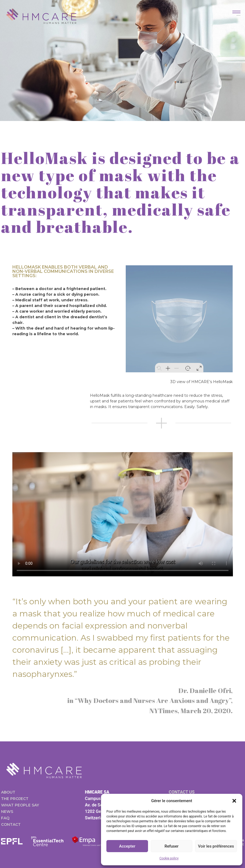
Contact (11, 824)
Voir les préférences (216, 846)
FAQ (5, 818)
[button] (234, 801)
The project (15, 799)
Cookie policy (169, 858)
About (8, 792)
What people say (20, 805)
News (7, 812)
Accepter (127, 846)
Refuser (171, 846)
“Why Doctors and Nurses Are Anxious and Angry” (153, 700)
